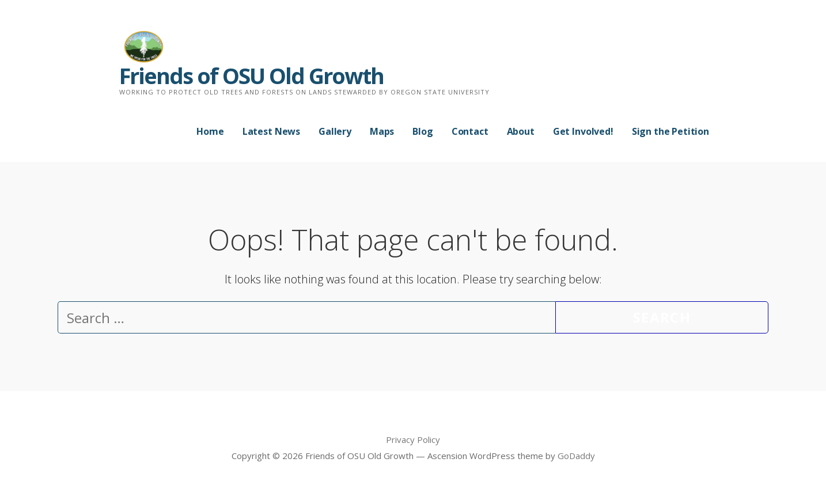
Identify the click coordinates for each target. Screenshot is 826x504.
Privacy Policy (413, 439)
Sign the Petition (670, 131)
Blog (423, 131)
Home (210, 131)
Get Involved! (583, 131)
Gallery (335, 131)
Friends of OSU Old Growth (251, 75)
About (521, 131)
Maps (382, 131)
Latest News (271, 131)
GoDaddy (576, 456)
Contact (470, 131)
